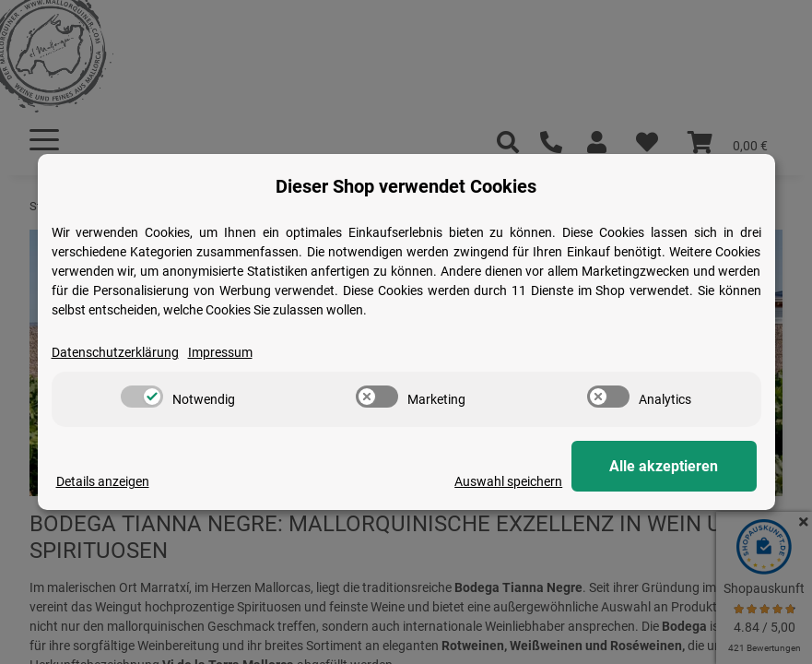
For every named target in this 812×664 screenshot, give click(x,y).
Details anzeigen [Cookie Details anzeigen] (103, 481)
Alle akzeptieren (665, 466)
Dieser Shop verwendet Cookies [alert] (406, 186)
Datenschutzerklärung (115, 352)
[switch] (142, 397)
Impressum (220, 352)
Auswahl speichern (509, 481)
